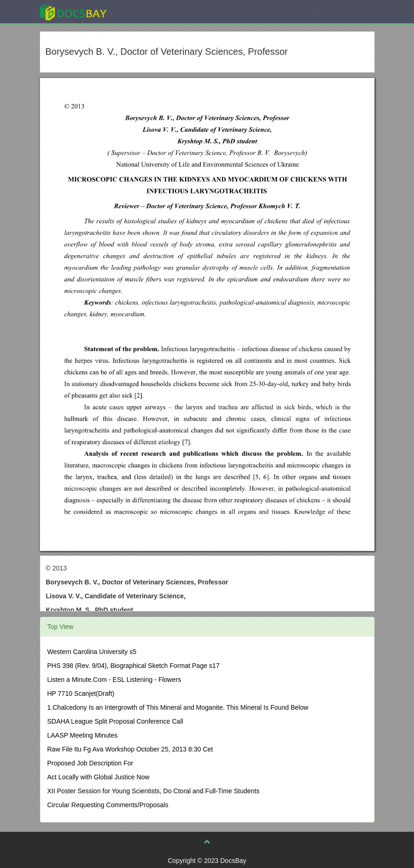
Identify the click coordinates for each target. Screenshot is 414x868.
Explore (143, 11)
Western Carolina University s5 (92, 652)
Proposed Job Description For (90, 763)
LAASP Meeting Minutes (83, 735)
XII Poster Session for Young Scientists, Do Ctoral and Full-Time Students (154, 791)
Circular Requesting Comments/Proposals (108, 805)
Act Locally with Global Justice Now (99, 777)
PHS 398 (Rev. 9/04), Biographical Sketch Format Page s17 (134, 666)
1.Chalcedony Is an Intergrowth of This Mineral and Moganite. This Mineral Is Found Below (178, 707)
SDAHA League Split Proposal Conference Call (115, 721)
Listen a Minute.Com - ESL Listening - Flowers (114, 680)
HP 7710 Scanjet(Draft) (81, 693)
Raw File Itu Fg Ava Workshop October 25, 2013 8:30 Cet (130, 749)
